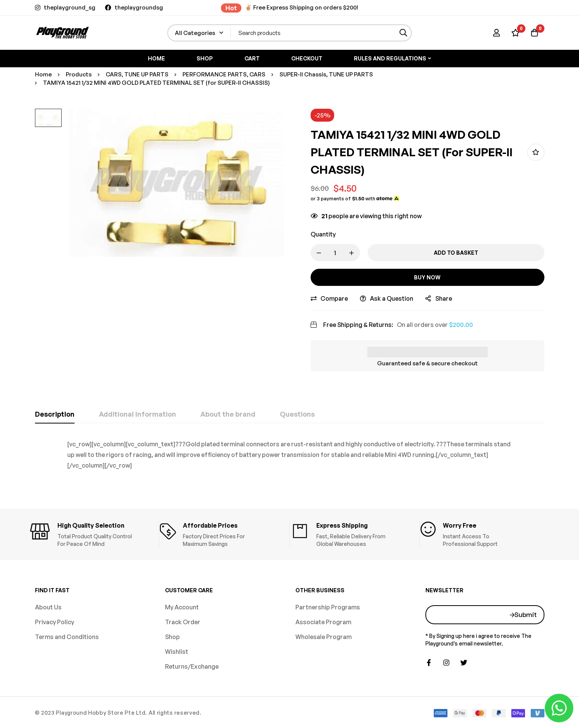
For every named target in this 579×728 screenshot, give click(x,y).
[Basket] (535, 33)
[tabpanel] (290, 455)
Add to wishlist (536, 152)
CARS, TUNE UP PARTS (137, 74)
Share (444, 298)
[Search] (403, 33)
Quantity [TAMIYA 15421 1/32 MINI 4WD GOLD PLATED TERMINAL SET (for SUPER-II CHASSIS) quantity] (323, 234)
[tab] (55, 414)
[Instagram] (446, 663)
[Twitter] (464, 663)
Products (79, 74)
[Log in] (497, 33)
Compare (334, 298)
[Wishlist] (516, 33)
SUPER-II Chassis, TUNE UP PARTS (326, 74)
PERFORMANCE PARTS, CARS (224, 74)
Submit (526, 615)
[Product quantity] (335, 253)
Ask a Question (392, 298)
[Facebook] (429, 663)
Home (43, 74)
